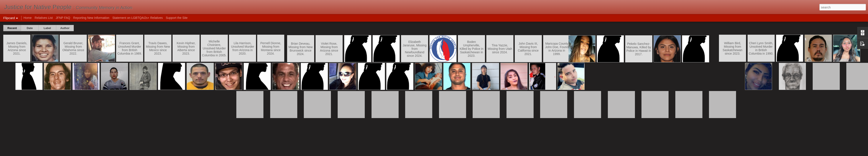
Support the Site (177, 18)
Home (27, 18)
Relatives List (44, 18)
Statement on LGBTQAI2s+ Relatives (138, 18)
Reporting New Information (91, 18)
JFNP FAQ (63, 18)
